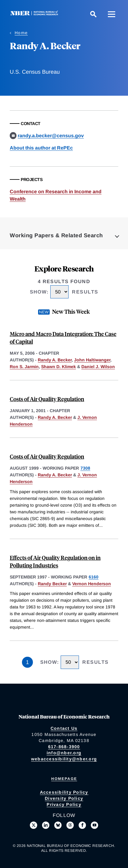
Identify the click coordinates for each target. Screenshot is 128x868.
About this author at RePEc (41, 148)
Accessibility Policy (64, 792)
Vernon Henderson (92, 584)
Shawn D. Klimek (59, 367)
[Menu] (112, 14)
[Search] (93, 14)
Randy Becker (52, 584)
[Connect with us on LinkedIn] (46, 825)
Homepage (64, 779)
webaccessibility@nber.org (64, 759)
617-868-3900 (64, 747)
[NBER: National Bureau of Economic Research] (35, 14)
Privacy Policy (64, 804)
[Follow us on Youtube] (94, 825)
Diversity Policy (64, 798)
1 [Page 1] (27, 662)
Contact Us (64, 728)
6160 (94, 577)
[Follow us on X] (34, 825)
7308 (85, 468)
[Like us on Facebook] (82, 825)
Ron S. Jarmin (24, 367)
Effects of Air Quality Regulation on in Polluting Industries (55, 561)
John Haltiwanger (92, 360)
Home (21, 33)
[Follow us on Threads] (70, 825)
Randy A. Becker (55, 360)
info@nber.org (64, 753)
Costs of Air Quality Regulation (47, 399)
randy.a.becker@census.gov (51, 136)
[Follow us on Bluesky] (58, 825)
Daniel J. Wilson (98, 367)
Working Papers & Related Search (56, 235)
